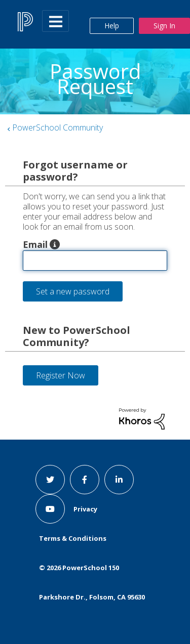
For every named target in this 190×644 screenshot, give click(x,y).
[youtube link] (50, 509)
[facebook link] (85, 480)
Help (112, 26)
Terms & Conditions (73, 538)
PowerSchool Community (58, 127)
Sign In (164, 26)
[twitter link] (50, 480)
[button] (55, 244)
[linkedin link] (119, 480)
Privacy (85, 509)
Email (35, 244)
